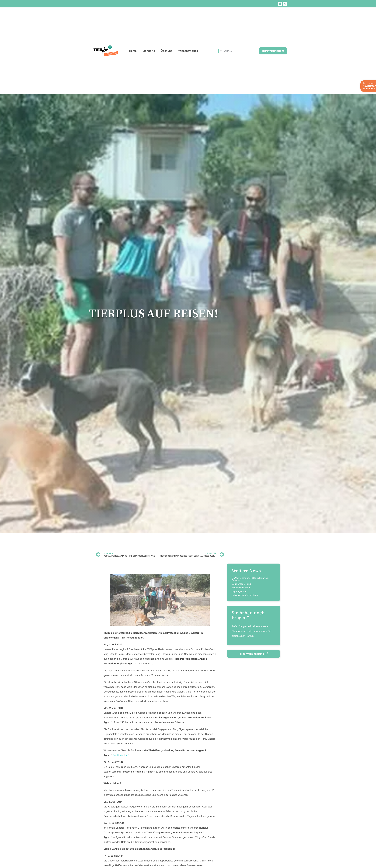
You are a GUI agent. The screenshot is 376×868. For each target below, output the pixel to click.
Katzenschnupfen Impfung (245, 595)
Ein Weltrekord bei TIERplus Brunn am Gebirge (250, 579)
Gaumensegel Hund (241, 584)
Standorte (149, 51)
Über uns (167, 51)
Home (133, 51)
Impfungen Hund (240, 591)
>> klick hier (121, 755)
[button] (7, 861)
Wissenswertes (188, 51)
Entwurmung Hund (241, 588)
